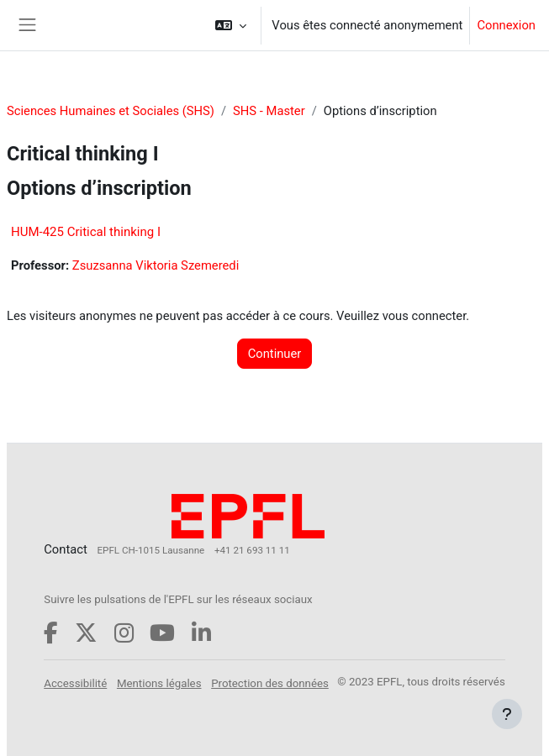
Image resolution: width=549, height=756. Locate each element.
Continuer (275, 354)
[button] (231, 25)
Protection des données (270, 683)
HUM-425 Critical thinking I (86, 232)
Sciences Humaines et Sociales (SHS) (111, 111)
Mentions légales (159, 683)
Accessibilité (75, 683)
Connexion (506, 25)
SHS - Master (269, 111)
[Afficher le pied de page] (507, 714)
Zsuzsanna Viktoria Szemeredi (156, 265)
